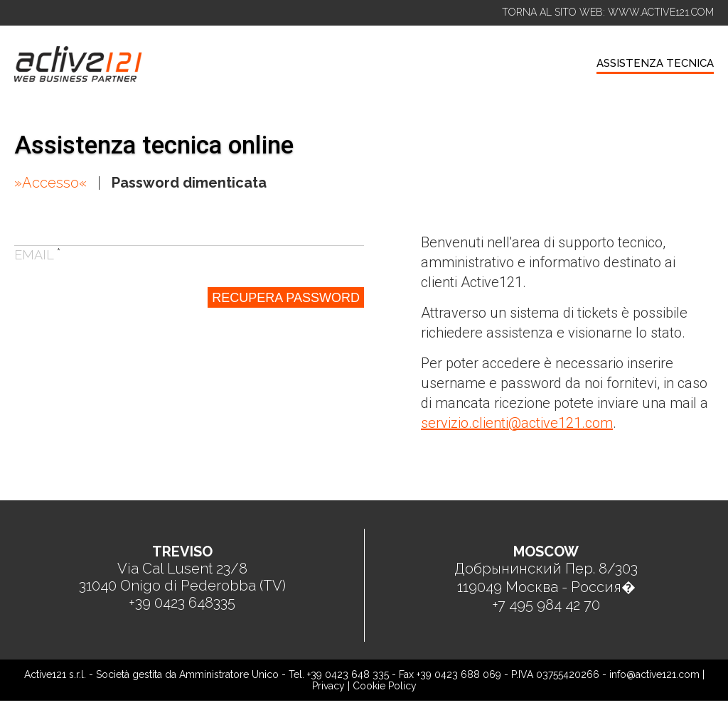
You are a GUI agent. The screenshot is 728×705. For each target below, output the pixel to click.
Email (38, 255)
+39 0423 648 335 (348, 674)
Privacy (328, 686)
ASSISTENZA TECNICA (655, 63)
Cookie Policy (385, 686)
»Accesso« (50, 183)
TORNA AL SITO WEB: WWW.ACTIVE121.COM (608, 12)
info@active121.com (654, 674)
